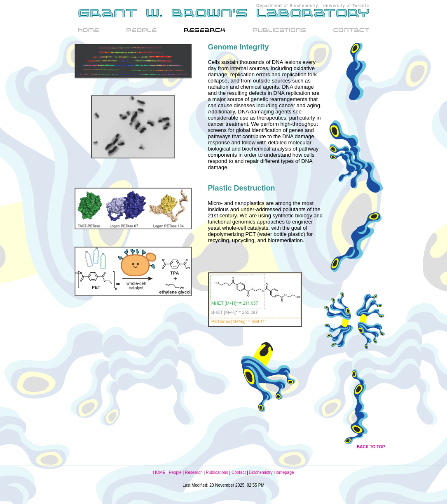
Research (194, 472)
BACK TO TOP (371, 447)
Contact (239, 472)
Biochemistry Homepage (272, 472)
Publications (217, 472)
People (175, 472)
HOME (159, 472)
